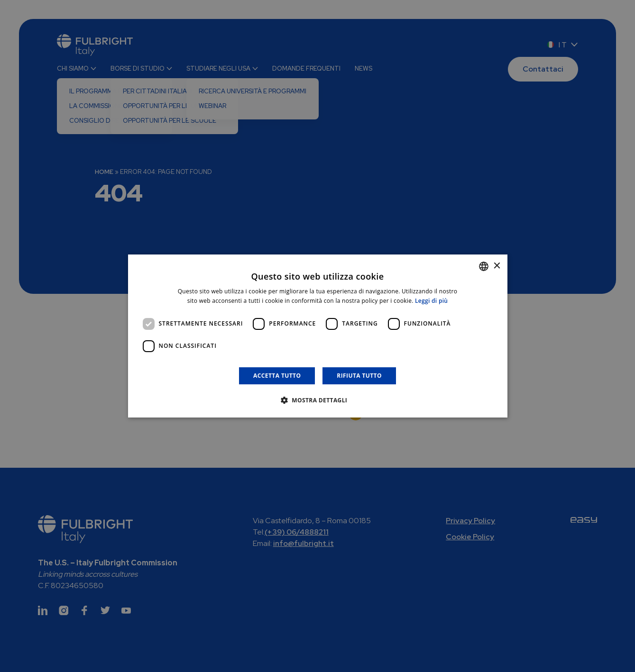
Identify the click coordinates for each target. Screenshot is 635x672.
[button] (318, 400)
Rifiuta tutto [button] (359, 376)
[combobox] (484, 266)
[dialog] (318, 336)
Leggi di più (431, 301)
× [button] (497, 266)
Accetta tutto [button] (277, 376)
